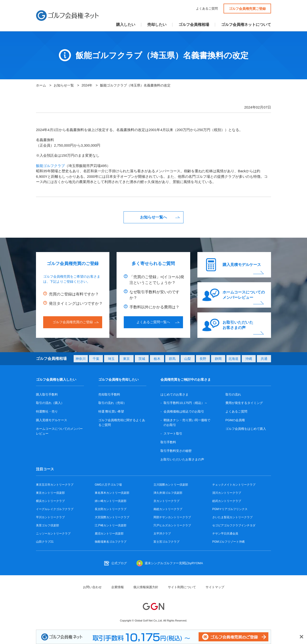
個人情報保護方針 (146, 587)
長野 (203, 359)
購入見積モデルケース (242, 265)
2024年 (87, 85)
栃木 (157, 359)
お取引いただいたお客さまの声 (238, 325)
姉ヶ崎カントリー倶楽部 (111, 501)
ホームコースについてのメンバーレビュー (244, 295)
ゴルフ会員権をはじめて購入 (246, 429)
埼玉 (111, 359)
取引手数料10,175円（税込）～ (186, 403)
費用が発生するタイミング (244, 403)
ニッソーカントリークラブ (53, 534)
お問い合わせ (92, 587)
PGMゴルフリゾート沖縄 (228, 542)
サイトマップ (215, 587)
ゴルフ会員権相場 (194, 25)
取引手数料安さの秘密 (176, 451)
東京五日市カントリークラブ (55, 485)
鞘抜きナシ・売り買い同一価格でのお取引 (187, 423)
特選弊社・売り (47, 411)
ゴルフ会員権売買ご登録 (247, 9)
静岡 (218, 359)
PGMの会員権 (235, 420)
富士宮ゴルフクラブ (166, 542)
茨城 (142, 359)
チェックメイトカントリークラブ (234, 485)
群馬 (172, 359)
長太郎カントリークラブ (111, 509)
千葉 (96, 359)
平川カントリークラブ (50, 517)
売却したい (157, 25)
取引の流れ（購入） (50, 403)
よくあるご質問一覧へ (153, 322)
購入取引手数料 (47, 394)
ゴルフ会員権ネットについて (246, 25)
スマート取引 (173, 434)
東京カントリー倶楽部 (50, 493)
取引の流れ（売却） (112, 403)
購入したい (126, 25)
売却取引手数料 (109, 394)
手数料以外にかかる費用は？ (154, 307)
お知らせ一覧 (64, 85)
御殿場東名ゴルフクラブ (111, 542)
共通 (264, 359)
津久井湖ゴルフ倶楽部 (168, 493)
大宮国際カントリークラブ (112, 517)
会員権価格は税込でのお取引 (184, 411)
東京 (126, 359)
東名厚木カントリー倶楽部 (112, 493)
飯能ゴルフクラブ (50, 166)
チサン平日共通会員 (225, 534)
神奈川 (81, 359)
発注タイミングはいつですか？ (76, 303)
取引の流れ (233, 394)
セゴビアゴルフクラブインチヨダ (234, 525)
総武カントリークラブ (227, 501)
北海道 (233, 359)
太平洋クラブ (162, 534)
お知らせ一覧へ (153, 217)
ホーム (41, 85)
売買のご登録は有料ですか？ (74, 294)
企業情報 (118, 587)
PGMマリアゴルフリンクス (230, 509)
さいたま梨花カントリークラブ (232, 517)
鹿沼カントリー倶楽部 (109, 534)
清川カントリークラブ (227, 493)
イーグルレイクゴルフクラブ (55, 509)
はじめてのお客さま (174, 394)
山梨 (188, 359)
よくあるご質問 (207, 9)
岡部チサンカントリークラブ (172, 517)
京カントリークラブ (166, 501)
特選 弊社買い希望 (111, 411)
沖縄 (249, 359)
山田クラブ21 (45, 542)
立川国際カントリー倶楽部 (171, 485)
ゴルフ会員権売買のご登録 (73, 322)
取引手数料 (168, 442)
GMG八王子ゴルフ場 (108, 485)
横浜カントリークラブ (50, 501)
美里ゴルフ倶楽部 (47, 525)
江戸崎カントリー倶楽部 (111, 525)
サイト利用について (182, 587)
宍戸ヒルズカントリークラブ (172, 525)
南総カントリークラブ (168, 509)
